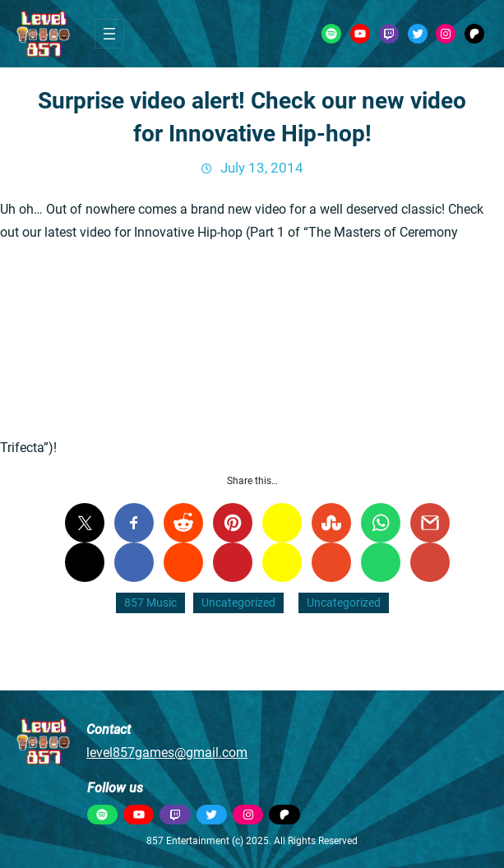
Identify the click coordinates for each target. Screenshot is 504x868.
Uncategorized (238, 603)
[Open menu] (109, 34)
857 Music (150, 603)
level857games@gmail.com (167, 753)
